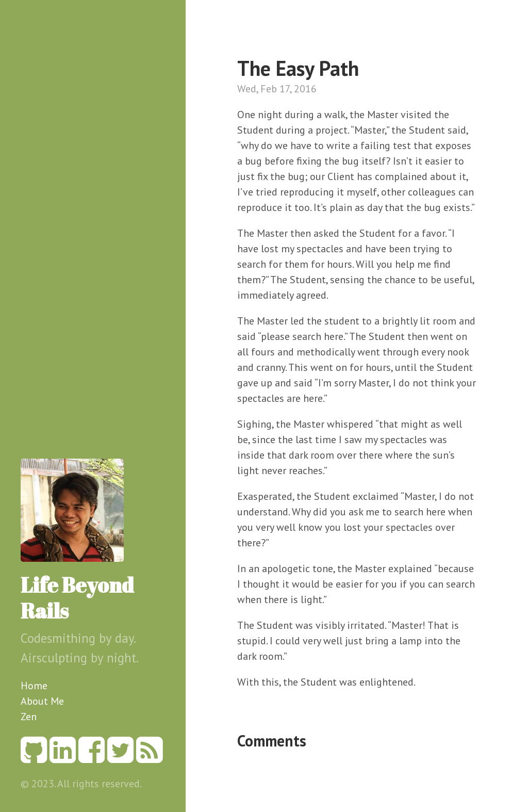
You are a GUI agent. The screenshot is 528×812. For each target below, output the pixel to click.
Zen (29, 717)
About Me (42, 701)
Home (34, 686)
